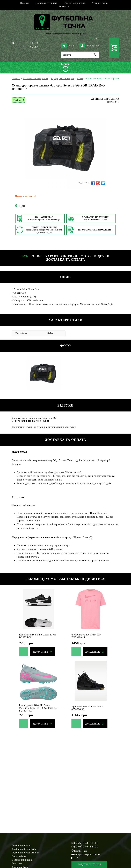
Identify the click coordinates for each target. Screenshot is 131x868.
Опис (37, 256)
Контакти (64, 6)
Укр (92, 39)
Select (51, 333)
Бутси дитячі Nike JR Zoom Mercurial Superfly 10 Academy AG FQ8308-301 (38, 708)
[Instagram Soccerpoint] (77, 858)
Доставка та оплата (46, 3)
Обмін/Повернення (74, 3)
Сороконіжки (19, 856)
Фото (86, 256)
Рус (97, 39)
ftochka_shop (81, 851)
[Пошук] (80, 55)
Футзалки (17, 863)
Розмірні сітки (100, 3)
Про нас (25, 3)
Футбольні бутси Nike (24, 849)
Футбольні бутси (21, 845)
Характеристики (61, 256)
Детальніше (40, 652)
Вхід (68, 46)
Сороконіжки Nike (22, 860)
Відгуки (102, 256)
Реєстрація (89, 46)
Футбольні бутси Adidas (25, 853)
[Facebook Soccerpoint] (72, 858)
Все (25, 256)
